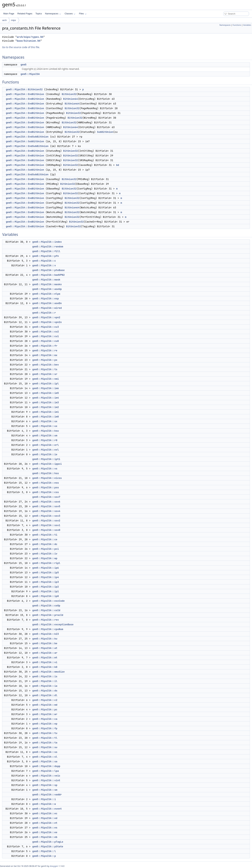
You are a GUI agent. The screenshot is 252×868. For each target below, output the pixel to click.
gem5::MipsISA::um (45, 435)
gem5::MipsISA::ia (45, 686)
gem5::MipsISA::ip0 (46, 596)
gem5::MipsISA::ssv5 (46, 506)
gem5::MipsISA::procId (48, 615)
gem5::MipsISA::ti (45, 535)
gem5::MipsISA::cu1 (46, 336)
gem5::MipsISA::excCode (49, 601)
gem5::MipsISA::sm (45, 790)
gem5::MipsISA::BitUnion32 (24, 89)
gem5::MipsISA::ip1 (46, 591)
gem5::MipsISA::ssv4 (46, 511)
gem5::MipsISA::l (44, 851)
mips (13, 20)
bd (118, 165)
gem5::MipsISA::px (45, 360)
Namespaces (53, 14)
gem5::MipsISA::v (44, 265)
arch (4, 20)
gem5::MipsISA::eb (45, 837)
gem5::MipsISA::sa (45, 761)
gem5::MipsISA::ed (45, 818)
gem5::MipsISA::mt (45, 658)
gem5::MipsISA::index (47, 242)
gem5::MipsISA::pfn (46, 256)
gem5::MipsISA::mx (45, 355)
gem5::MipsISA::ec (45, 813)
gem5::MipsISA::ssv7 (46, 497)
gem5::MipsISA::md (45, 705)
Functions (237, 25)
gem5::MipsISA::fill (46, 251)
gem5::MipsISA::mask (46, 280)
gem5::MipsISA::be (45, 643)
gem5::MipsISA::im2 (46, 407)
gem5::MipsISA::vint (46, 780)
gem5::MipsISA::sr (45, 374)
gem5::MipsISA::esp (46, 298)
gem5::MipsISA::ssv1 (46, 525)
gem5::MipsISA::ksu (46, 431)
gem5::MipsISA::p (44, 856)
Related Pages (25, 14)
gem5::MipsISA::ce (45, 539)
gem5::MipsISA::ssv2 (46, 521)
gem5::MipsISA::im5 (46, 393)
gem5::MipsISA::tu (45, 733)
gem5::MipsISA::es (45, 828)
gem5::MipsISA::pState (48, 846)
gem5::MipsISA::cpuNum (48, 629)
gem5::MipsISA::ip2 (46, 587)
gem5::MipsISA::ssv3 (46, 516)
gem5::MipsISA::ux (45, 426)
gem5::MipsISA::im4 (46, 398)
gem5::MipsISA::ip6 (46, 568)
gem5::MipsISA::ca (45, 719)
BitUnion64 (71, 99)
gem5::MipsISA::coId (46, 610)
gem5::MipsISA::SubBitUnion (25, 141)
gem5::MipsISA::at (45, 648)
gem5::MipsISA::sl (45, 757)
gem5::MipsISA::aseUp (47, 289)
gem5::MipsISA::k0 (45, 667)
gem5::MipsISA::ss (45, 752)
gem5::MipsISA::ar (45, 653)
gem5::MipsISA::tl (45, 738)
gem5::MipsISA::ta (45, 743)
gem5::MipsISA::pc (45, 709)
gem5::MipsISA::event (47, 809)
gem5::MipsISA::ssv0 (46, 530)
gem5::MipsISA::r (44, 313)
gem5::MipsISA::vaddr (47, 795)
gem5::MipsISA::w (44, 804)
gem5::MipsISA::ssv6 (46, 502)
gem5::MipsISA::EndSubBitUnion (27, 137)
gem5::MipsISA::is (45, 676)
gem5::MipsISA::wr (45, 714)
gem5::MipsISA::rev (46, 620)
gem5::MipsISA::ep (45, 724)
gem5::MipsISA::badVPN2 (49, 275)
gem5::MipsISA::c (44, 261)
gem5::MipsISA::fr (45, 346)
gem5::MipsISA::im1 (46, 412)
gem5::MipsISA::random (48, 247)
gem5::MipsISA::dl (45, 695)
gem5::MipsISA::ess (46, 483)
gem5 (23, 65)
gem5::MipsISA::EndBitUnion (25, 94)
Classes (70, 14)
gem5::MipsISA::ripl (46, 563)
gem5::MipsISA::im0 (46, 417)
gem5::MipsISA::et (45, 823)
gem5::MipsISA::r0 (45, 440)
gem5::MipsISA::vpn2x (47, 322)
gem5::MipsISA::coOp (46, 606)
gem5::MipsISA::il (45, 681)
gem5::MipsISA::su (45, 747)
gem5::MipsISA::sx (45, 421)
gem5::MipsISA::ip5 (46, 572)
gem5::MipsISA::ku (45, 639)
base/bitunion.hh (29, 41)
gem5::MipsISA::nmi (46, 379)
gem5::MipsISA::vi (45, 662)
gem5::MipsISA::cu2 (46, 332)
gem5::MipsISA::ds (45, 691)
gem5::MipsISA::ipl (46, 384)
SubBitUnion (105, 132)
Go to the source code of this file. (21, 47)
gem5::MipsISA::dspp (46, 766)
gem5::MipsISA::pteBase (49, 270)
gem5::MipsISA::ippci (47, 464)
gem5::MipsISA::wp (45, 558)
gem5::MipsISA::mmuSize (49, 672)
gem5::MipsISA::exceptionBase (53, 624)
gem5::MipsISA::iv (45, 554)
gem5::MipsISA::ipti (46, 459)
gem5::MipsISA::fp (45, 728)
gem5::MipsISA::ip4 (46, 577)
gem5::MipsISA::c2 (45, 700)
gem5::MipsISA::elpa (46, 294)
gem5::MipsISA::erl (46, 445)
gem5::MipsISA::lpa (46, 771)
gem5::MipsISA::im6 (46, 388)
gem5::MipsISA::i (44, 799)
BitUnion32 (69, 94)
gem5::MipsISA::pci (46, 549)
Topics (39, 14)
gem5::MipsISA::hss (46, 473)
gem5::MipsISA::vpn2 (46, 317)
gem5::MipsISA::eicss (47, 478)
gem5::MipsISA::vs (45, 469)
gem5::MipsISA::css (46, 492)
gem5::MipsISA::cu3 (46, 327)
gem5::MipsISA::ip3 (46, 582)
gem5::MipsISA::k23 (46, 634)
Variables (247, 25)
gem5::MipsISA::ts (45, 369)
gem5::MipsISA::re (45, 350)
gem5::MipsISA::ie (45, 454)
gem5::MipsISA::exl (46, 450)
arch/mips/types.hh (30, 37)
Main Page (9, 14)
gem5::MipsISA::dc (45, 544)
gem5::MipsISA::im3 (46, 402)
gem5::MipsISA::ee (45, 832)
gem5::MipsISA (30, 74)
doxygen (54, 866)
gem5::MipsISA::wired (47, 308)
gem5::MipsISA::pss (46, 487)
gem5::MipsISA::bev (46, 365)
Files (83, 14)
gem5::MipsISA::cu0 (46, 341)
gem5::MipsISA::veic (46, 776)
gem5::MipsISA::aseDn (47, 303)
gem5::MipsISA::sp (45, 785)
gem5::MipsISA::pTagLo (48, 842)
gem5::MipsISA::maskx (47, 284)
